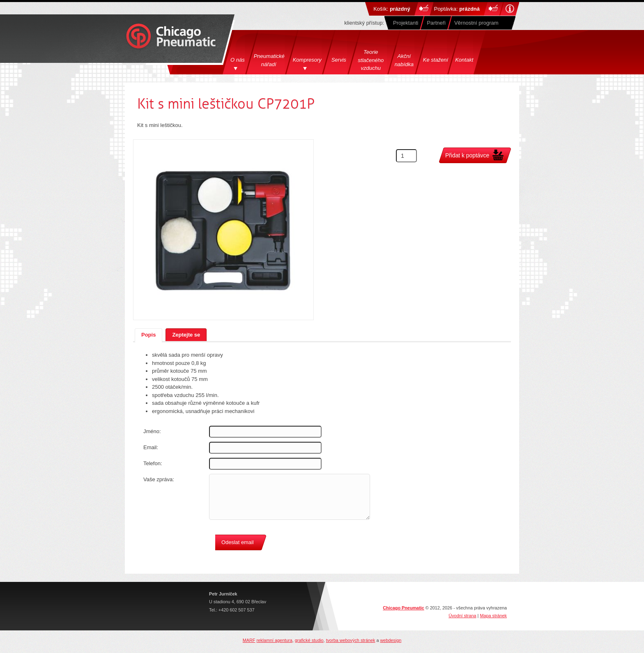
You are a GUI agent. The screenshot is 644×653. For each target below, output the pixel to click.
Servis (339, 60)
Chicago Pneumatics (171, 37)
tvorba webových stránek (351, 640)
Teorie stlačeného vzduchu (371, 60)
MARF (249, 640)
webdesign (391, 640)
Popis (148, 335)
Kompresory (307, 60)
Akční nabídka (404, 60)
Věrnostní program (476, 23)
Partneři (436, 23)
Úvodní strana (462, 616)
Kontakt (464, 60)
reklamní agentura (274, 640)
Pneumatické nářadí (270, 60)
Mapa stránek (493, 616)
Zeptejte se (186, 335)
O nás (238, 60)
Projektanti (406, 23)
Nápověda (509, 9)
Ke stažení (436, 60)
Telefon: (153, 463)
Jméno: (152, 431)
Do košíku (424, 9)
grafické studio (309, 640)
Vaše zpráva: (159, 479)
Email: (151, 447)
